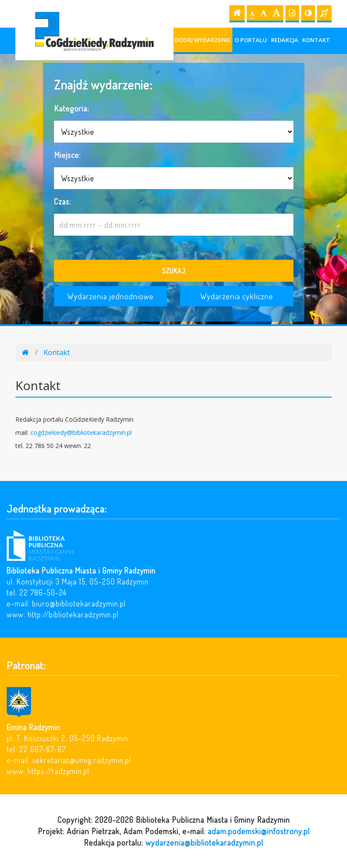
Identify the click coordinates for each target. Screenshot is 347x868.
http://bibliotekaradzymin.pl (73, 614)
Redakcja (285, 40)
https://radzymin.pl (58, 771)
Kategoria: (72, 108)
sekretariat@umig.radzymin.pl (81, 760)
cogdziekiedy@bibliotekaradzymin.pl (81, 432)
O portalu (251, 40)
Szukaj (174, 271)
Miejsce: (67, 155)
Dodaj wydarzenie (203, 40)
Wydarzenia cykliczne (237, 296)
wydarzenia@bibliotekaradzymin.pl (204, 842)
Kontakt (316, 40)
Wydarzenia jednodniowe (110, 296)
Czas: (63, 201)
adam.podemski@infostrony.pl (259, 831)
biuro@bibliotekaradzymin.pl (79, 603)
